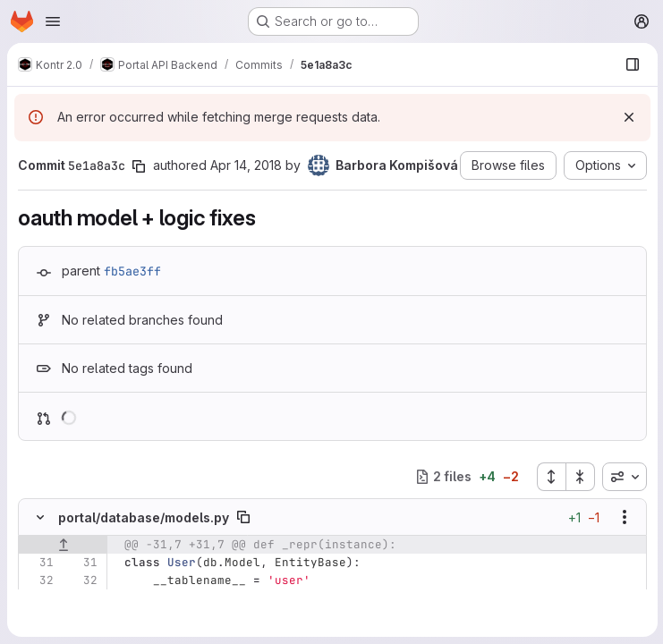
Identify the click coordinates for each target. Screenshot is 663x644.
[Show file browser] (631, 64)
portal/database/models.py (144, 517)
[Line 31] (38, 563)
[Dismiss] (627, 117)
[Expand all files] (549, 477)
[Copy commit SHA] (139, 166)
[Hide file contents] (40, 517)
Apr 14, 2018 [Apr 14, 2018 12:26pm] (246, 165)
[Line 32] (38, 580)
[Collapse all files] (579, 477)
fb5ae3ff (132, 271)
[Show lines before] (63, 545)
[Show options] (623, 517)
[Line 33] (38, 598)
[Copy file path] (243, 517)
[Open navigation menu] (53, 21)
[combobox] (623, 477)
